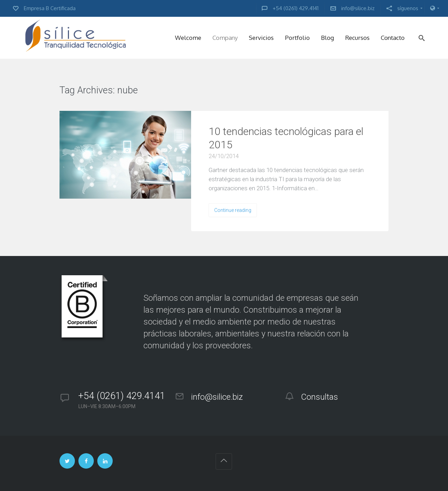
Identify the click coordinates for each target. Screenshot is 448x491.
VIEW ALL (159, 91)
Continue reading (233, 210)
